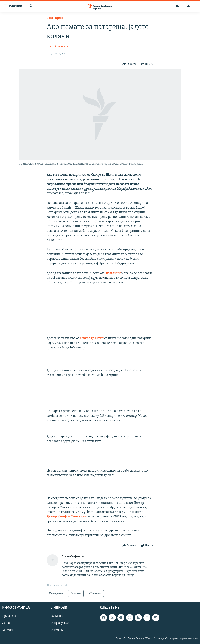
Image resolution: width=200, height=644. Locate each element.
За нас (6, 623)
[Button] (130, 64)
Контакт (8, 630)
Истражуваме (60, 623)
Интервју (57, 630)
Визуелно (57, 616)
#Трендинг (55, 18)
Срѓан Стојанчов (58, 46)
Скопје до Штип (92, 338)
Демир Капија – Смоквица (66, 517)
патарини (113, 273)
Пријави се (9, 616)
